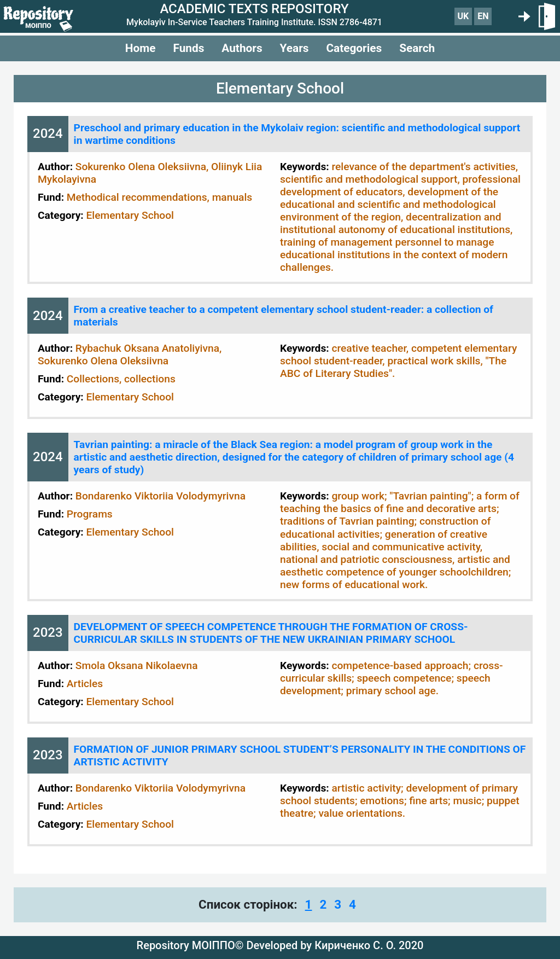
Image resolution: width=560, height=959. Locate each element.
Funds (188, 48)
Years (294, 48)
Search (417, 48)
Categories (354, 48)
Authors (242, 48)
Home (141, 48)
